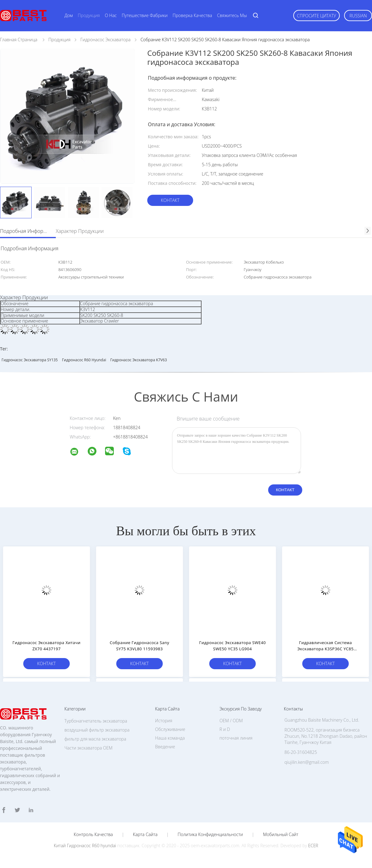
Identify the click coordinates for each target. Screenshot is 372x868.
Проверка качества (192, 15)
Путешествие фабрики (145, 15)
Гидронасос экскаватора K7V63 (139, 360)
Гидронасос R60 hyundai (84, 360)
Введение (165, 747)
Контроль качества (93, 835)
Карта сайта (145, 835)
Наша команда (170, 738)
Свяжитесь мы (232, 15)
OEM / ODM (231, 721)
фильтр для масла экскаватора (95, 739)
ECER (313, 846)
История (164, 721)
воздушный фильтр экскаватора (97, 730)
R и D (225, 729)
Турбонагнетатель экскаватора (96, 721)
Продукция (89, 15)
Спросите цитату (317, 16)
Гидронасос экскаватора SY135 (30, 360)
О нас (111, 15)
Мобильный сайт (281, 835)
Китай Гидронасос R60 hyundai (85, 846)
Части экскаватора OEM (89, 748)
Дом (69, 15)
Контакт (170, 200)
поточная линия (236, 738)
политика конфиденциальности (210, 835)
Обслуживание (170, 729)
